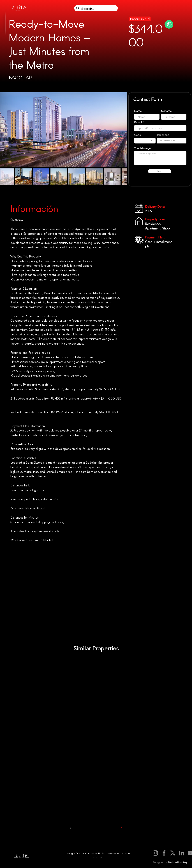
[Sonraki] (122, 828)
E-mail (138, 122)
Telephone (163, 135)
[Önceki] (71, 828)
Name (138, 111)
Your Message (142, 148)
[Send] (160, 171)
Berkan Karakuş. (178, 862)
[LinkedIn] (182, 853)
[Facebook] (164, 853)
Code (137, 135)
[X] (173, 853)
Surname (166, 111)
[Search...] (96, 9)
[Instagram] (155, 853)
